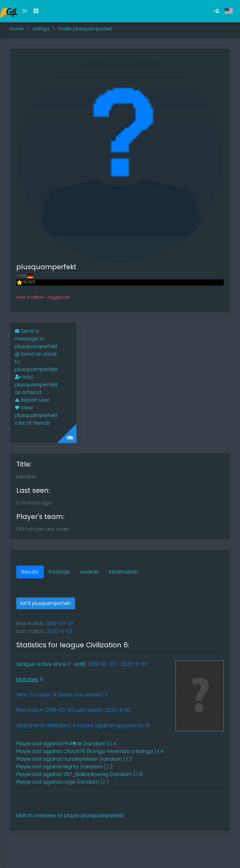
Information (124, 572)
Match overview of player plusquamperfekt (70, 815)
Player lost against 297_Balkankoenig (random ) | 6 (79, 774)
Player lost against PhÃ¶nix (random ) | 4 (66, 744)
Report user (32, 400)
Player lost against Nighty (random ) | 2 (65, 767)
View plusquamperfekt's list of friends (37, 415)
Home (16, 29)
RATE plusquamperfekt (46, 603)
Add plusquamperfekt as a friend (36, 385)
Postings (59, 572)
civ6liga (41, 29)
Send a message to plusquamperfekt (36, 339)
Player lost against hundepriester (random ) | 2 (74, 759)
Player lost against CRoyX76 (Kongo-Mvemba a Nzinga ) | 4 (90, 751)
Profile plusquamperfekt (85, 29)
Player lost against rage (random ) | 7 (63, 782)
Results (30, 572)
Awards (89, 572)
